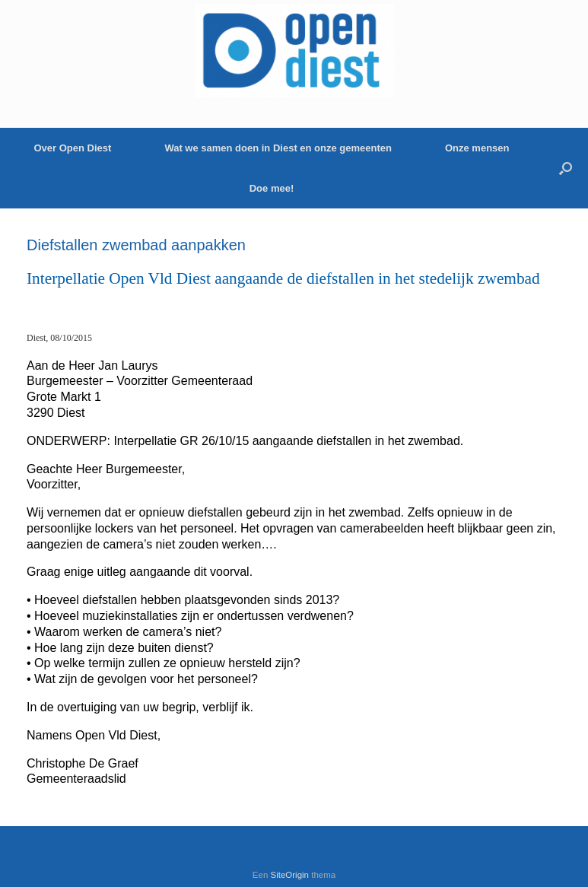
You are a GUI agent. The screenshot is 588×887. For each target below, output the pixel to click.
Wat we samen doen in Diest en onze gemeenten (278, 148)
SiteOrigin (290, 875)
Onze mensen (477, 148)
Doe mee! (272, 188)
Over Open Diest (73, 148)
